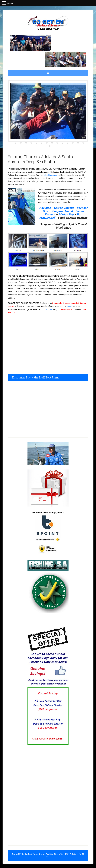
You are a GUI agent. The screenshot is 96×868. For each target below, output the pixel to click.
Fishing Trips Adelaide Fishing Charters (48, 23)
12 (73, 143)
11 (68, 143)
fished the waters (51, 175)
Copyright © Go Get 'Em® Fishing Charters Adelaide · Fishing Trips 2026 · (41, 854)
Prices (70, 306)
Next (14, 112)
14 (83, 143)
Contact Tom (47, 309)
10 (62, 143)
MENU (10, 3)
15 (50, 146)
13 (78, 143)
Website (73, 854)
